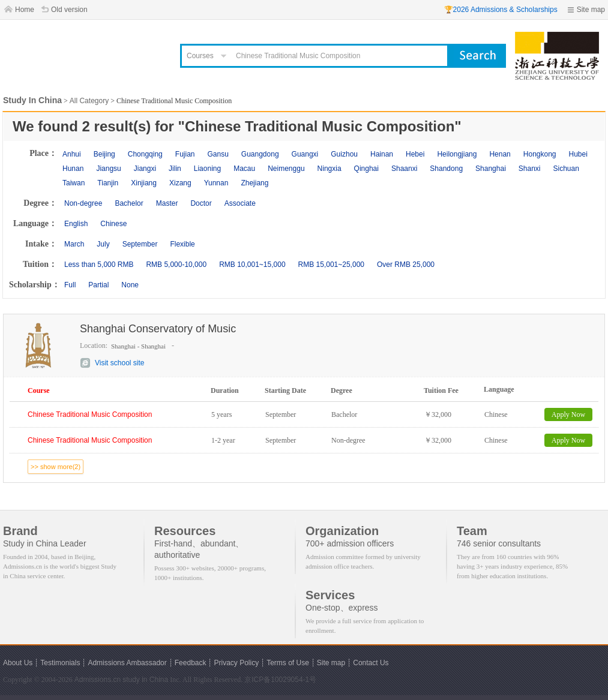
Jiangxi (145, 169)
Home (25, 10)
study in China (145, 680)
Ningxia (330, 169)
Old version (69, 10)
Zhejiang (254, 183)
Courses (200, 56)
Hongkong (540, 154)
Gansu (218, 154)
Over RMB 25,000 (406, 265)
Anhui (72, 154)
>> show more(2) (56, 467)
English (76, 224)
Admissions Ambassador (127, 663)
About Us (18, 663)
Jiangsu (108, 169)
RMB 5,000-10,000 (176, 265)
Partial (98, 285)
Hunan (73, 169)
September (140, 244)
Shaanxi (404, 169)
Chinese (113, 224)
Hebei (415, 154)
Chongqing (145, 154)
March (74, 244)
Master (167, 203)
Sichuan (566, 169)
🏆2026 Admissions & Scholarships (501, 10)
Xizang (180, 183)
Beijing (104, 154)
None (130, 285)
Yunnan (216, 183)
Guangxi (305, 154)
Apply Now (568, 414)
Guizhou (344, 154)
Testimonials (60, 663)
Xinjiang (144, 183)
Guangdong (260, 154)
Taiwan (74, 183)
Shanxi (530, 169)
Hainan (382, 154)
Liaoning (207, 169)
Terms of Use (288, 663)
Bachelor (129, 203)
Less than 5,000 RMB (99, 265)
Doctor (201, 203)
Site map (591, 10)
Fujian (185, 154)
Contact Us (371, 663)
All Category (89, 101)
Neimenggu (286, 169)
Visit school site (119, 363)
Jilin (175, 169)
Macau (244, 169)
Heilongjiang (457, 154)
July (103, 244)
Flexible (182, 244)
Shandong (446, 169)
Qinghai (366, 169)
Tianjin (108, 183)
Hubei (578, 154)
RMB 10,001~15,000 (252, 265)
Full (70, 285)
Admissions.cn (98, 680)
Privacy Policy (236, 663)
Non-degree (83, 203)
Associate (240, 203)
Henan (500, 154)
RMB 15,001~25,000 (331, 265)
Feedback (191, 663)
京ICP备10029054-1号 (280, 680)
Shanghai (491, 169)
